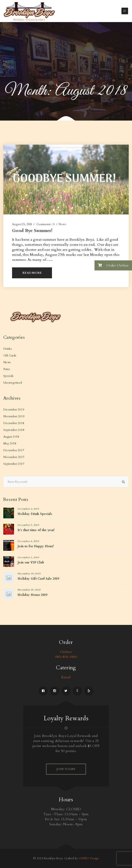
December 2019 (14, 410)
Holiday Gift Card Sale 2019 (38, 579)
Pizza (7, 369)
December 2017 (14, 450)
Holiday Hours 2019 (32, 595)
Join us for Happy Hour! (36, 546)
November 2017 (14, 457)
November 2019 (14, 416)
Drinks (7, 349)
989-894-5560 (66, 657)
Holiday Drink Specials (35, 514)
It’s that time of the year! (36, 530)
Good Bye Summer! (32, 231)
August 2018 (11, 437)
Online (66, 652)
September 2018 (14, 430)
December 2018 (14, 423)
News (62, 224)
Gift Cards (10, 356)
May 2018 (10, 444)
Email (66, 677)
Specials (8, 376)
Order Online (112, 265)
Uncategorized (13, 383)
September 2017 (14, 464)
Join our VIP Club (31, 562)
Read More (32, 273)
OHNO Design (89, 858)
